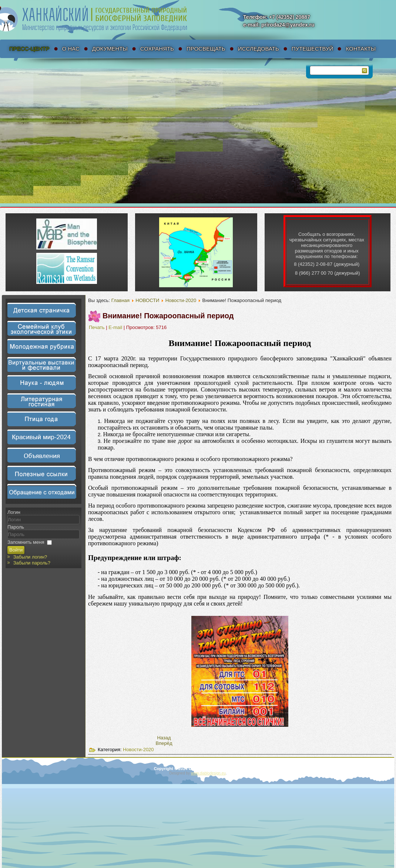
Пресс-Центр (29, 49)
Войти (16, 550)
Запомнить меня (26, 542)
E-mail (116, 327)
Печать (97, 327)
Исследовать (259, 49)
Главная (120, 300)
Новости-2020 (181, 300)
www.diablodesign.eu (208, 773)
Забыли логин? (30, 557)
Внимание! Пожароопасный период (168, 316)
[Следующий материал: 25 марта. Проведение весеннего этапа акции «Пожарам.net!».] (164, 743)
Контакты (361, 49)
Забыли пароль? (32, 563)
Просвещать (206, 49)
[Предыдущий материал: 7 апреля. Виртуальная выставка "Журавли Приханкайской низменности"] (164, 738)
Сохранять (157, 49)
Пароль (16, 527)
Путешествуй (313, 49)
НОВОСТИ (147, 300)
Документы (110, 49)
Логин (14, 512)
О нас (71, 49)
